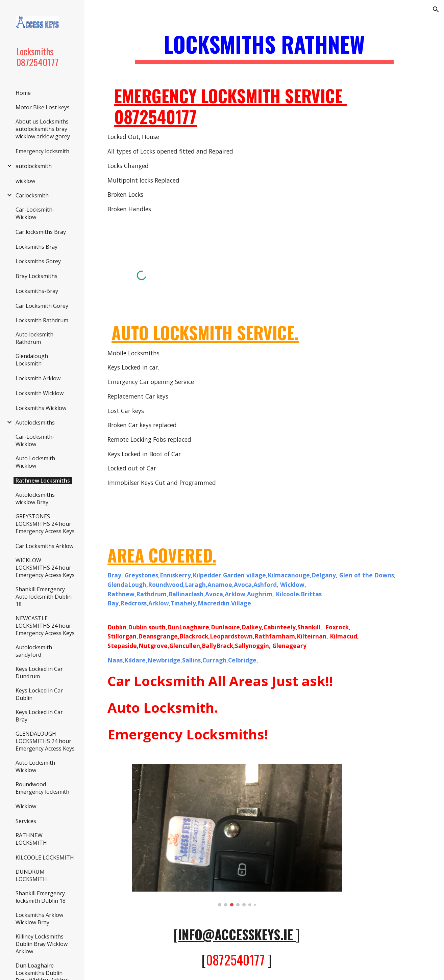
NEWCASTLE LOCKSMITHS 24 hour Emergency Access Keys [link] (45, 626)
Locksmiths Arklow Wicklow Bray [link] (39, 919)
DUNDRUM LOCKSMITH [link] (31, 875)
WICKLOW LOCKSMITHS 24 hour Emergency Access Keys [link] (45, 568)
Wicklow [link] (26, 806)
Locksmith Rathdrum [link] (42, 320)
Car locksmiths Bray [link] (41, 232)
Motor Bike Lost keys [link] (43, 107)
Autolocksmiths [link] (35, 423)
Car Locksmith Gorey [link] (42, 306)
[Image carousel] (237, 835)
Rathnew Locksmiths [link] (43, 481)
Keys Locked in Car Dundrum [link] (39, 673)
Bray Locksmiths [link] (36, 276)
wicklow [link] (25, 181)
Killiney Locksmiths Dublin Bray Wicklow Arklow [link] (42, 944)
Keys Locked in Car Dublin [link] (39, 694)
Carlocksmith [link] (32, 195)
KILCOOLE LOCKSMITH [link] (45, 858)
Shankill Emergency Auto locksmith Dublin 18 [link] (44, 597)
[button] (436, 9)
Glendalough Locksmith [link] (32, 360)
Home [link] (23, 93)
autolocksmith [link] (34, 166)
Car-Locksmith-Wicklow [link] (35, 213)
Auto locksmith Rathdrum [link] (34, 338)
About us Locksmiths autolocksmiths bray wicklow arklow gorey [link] (43, 129)
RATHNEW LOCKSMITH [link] (31, 839)
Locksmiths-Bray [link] (37, 291)
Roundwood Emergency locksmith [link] (42, 788)
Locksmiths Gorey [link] (38, 261)
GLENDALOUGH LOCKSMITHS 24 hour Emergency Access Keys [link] (45, 741)
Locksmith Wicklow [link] (40, 393)
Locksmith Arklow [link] (38, 378)
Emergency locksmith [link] (42, 151)
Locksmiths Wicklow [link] (41, 408)
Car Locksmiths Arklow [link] (44, 546)
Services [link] (26, 821)
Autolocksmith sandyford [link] (34, 651)
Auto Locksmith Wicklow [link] (35, 462)
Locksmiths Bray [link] (36, 247)
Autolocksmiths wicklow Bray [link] (35, 498)
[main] (264, 47)
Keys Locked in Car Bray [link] (39, 716)
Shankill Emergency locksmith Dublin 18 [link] (41, 897)
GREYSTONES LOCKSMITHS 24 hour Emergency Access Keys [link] (45, 524)
